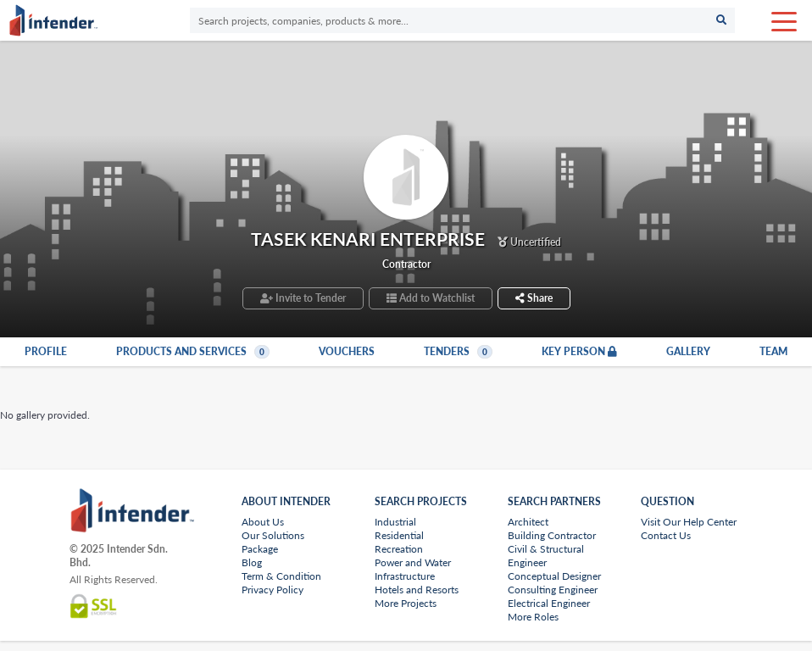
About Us (263, 522)
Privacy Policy (273, 590)
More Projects (406, 603)
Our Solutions (273, 535)
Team (773, 352)
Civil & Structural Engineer (546, 556)
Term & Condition (281, 576)
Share (534, 298)
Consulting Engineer (553, 590)
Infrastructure (405, 576)
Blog (252, 562)
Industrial (395, 522)
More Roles (533, 617)
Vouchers (347, 352)
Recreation (399, 549)
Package (260, 549)
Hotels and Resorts (417, 590)
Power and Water (413, 562)
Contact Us (666, 535)
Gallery (688, 352)
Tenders (458, 352)
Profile (46, 352)
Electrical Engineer (549, 603)
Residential (399, 535)
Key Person (579, 352)
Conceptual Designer (554, 576)
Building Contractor (552, 535)
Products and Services (193, 352)
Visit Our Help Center (689, 522)
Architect (528, 522)
